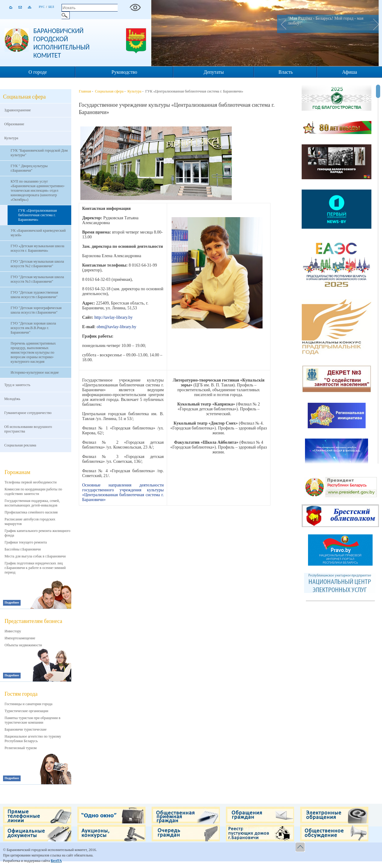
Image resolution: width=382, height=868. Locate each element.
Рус (42, 7)
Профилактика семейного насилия (31, 512)
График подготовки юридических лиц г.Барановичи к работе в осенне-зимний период (35, 568)
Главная (85, 91)
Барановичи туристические (26, 729)
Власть (286, 72)
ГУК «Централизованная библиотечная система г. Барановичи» (37, 215)
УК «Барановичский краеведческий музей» (38, 233)
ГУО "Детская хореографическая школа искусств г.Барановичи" (36, 310)
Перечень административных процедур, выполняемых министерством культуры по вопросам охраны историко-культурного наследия (33, 352)
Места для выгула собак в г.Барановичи (35, 556)
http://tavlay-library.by (113, 317)
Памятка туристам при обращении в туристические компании (32, 720)
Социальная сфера (109, 91)
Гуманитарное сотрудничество (28, 413)
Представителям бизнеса (33, 621)
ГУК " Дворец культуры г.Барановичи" (29, 168)
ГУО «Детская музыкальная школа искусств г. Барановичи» (37, 248)
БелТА (56, 861)
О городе (38, 72)
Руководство (124, 72)
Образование (14, 124)
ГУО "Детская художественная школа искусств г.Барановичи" (34, 295)
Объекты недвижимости (23, 645)
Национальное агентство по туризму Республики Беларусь (33, 739)
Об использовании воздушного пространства (28, 429)
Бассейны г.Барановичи (23, 549)
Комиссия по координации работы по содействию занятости (33, 491)
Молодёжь (12, 399)
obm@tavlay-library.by (117, 327)
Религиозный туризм (21, 748)
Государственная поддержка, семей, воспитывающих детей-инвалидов (32, 503)
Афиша (349, 72)
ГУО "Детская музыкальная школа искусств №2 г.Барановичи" (37, 264)
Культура (11, 138)
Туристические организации (26, 711)
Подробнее (12, 602)
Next (374, 24)
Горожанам (17, 472)
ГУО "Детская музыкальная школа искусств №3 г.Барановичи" (37, 279)
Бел (51, 7)
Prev (282, 24)
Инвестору (13, 631)
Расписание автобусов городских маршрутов (30, 521)
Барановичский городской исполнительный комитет (62, 43)
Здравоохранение (18, 110)
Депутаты (214, 72)
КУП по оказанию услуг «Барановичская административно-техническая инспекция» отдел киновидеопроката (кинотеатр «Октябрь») (38, 190)
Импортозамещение (20, 638)
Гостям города (21, 694)
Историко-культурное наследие (35, 372)
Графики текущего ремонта (26, 542)
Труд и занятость (17, 385)
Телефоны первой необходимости (31, 482)
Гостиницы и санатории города (28, 704)
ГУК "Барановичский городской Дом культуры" (39, 153)
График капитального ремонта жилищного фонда (37, 533)
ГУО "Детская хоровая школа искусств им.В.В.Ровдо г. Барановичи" (33, 328)
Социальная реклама (20, 445)
